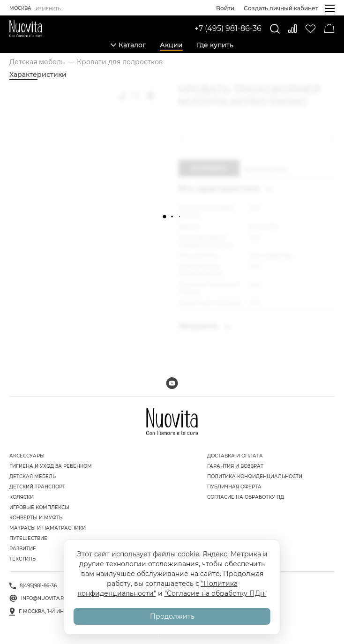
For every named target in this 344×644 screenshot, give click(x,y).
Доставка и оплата (235, 456)
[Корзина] (329, 29)
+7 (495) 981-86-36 (228, 28)
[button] (183, 139)
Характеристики (38, 75)
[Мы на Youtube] (172, 383)
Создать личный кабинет (281, 8)
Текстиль (22, 559)
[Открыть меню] (330, 8)
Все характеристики (225, 189)
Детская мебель (33, 476)
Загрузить (204, 326)
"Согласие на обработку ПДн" (216, 593)
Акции (171, 45)
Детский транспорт (37, 487)
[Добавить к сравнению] (121, 96)
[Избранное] (310, 29)
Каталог (128, 45)
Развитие (23, 549)
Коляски (22, 497)
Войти (225, 8)
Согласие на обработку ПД (246, 497)
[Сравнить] (292, 29)
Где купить (215, 45)
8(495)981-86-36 (38, 586)
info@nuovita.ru (44, 598)
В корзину (209, 168)
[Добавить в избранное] (135, 96)
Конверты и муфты (37, 518)
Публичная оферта (234, 487)
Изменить (48, 9)
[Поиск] (275, 29)
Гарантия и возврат (235, 466)
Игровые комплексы (39, 507)
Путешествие (28, 538)
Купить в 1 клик (266, 168)
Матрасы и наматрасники (48, 528)
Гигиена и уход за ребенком (51, 466)
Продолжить (172, 616)
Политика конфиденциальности (255, 476)
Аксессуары (27, 456)
